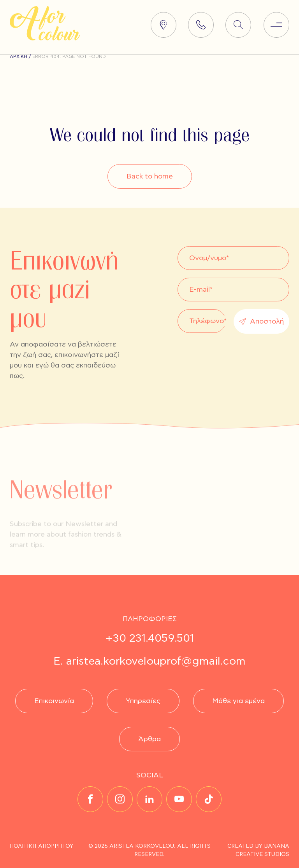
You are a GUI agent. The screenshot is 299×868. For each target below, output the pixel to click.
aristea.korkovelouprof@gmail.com (156, 661)
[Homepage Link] (45, 38)
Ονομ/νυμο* (209, 258)
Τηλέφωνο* (208, 321)
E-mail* (201, 289)
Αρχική (18, 56)
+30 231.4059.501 (150, 638)
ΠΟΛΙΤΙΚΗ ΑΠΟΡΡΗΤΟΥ (41, 846)
